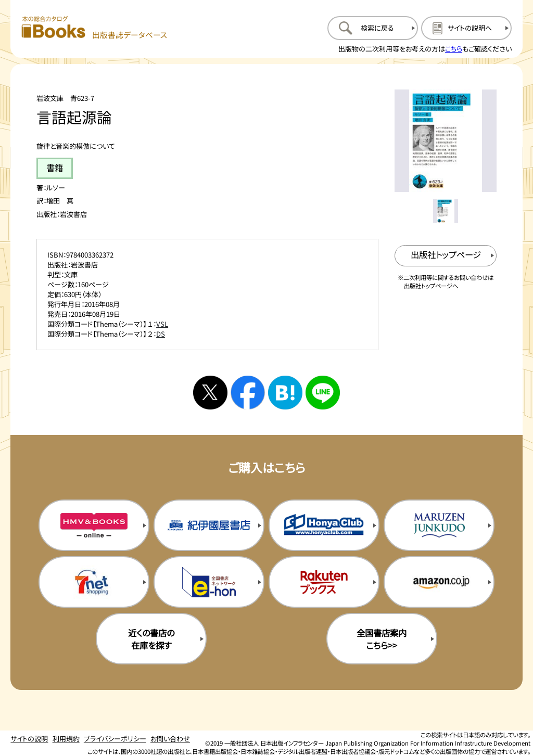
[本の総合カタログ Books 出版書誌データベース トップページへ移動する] (94, 28)
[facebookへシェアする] (248, 393)
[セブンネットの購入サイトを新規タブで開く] (94, 582)
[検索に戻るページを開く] (373, 28)
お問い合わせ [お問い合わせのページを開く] (170, 739)
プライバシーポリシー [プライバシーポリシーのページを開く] (115, 739)
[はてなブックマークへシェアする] (285, 393)
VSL (162, 324)
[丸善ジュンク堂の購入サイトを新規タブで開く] (439, 525)
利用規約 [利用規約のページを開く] (66, 739)
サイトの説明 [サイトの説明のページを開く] (29, 739)
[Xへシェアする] (210, 393)
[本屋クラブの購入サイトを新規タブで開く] (324, 525)
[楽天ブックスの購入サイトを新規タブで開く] (324, 582)
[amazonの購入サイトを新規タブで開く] (439, 582)
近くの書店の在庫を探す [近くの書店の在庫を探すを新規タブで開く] (151, 639)
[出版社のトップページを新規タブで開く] (446, 256)
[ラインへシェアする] (323, 393)
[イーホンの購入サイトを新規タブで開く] (209, 582)
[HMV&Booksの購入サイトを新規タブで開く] (94, 525)
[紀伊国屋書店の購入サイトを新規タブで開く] (209, 525)
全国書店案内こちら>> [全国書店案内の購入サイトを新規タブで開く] (382, 639)
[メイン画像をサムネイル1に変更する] (445, 211)
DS (161, 334)
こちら (454, 49)
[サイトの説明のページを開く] (466, 28)
